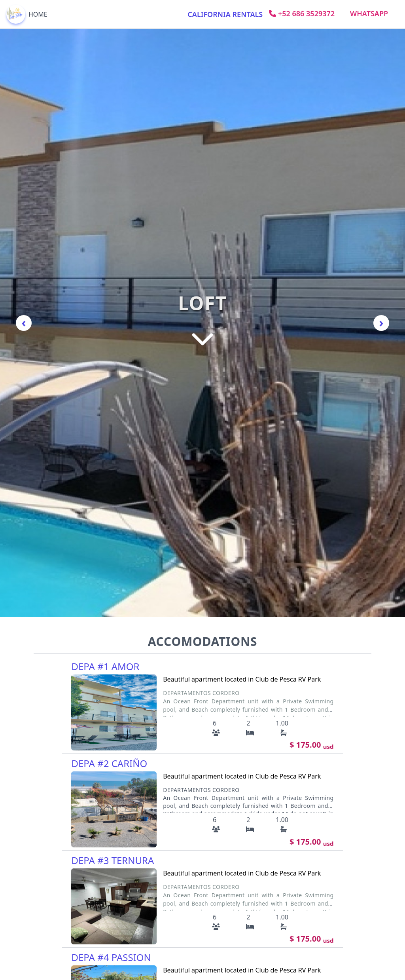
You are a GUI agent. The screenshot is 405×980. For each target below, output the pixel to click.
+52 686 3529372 (302, 13)
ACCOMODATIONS (203, 642)
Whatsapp (369, 13)
